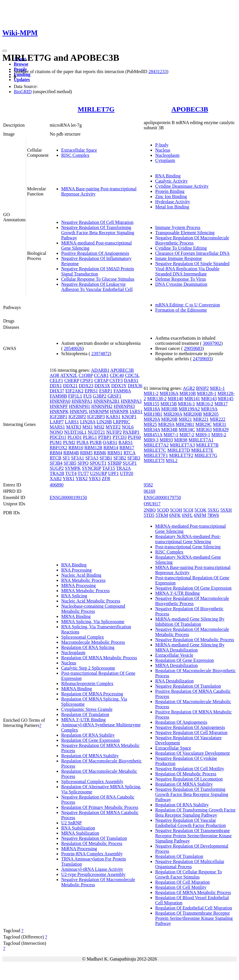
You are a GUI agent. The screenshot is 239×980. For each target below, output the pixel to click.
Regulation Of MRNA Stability (90, 756)
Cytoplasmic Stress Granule (87, 709)
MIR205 (211, 414)
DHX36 (135, 386)
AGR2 (189, 388)
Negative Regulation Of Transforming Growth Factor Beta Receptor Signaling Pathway (98, 233)
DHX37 (57, 391)
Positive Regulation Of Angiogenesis (95, 253)
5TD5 (149, 515)
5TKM (162, 515)
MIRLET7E (202, 450)
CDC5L (132, 375)
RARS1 (126, 442)
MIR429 (221, 430)
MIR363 (204, 430)
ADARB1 (100, 370)
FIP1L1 (75, 396)
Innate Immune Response (179, 258)
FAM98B (58, 396)
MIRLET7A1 (201, 440)
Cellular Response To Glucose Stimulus (98, 279)
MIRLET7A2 (156, 445)
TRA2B (57, 473)
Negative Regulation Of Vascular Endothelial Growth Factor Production (190, 823)
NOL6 (128, 427)
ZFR (106, 479)
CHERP (72, 381)
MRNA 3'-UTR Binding (83, 720)
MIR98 (181, 440)
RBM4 (56, 453)
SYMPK (73, 468)
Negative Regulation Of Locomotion (189, 779)
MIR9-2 (219, 435)
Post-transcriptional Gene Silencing (188, 547)
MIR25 (150, 424)
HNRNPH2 (102, 406)
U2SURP (98, 473)
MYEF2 (113, 427)
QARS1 (110, 442)
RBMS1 (115, 453)
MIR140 (176, 399)
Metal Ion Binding (172, 207)
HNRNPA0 (60, 401)
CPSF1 (87, 381)
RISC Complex (75, 155)
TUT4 (71, 473)
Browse (21, 64)
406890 (57, 485)
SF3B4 (56, 463)
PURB (96, 442)
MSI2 (99, 427)
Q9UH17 (152, 504)
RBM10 (76, 448)
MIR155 (151, 404)
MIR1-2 (151, 393)
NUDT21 (96, 432)
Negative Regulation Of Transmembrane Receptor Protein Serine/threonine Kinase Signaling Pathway (193, 836)
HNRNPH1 (80, 406)
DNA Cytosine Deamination (181, 284)
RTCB (56, 458)
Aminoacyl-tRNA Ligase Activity (92, 869)
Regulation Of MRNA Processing (92, 694)
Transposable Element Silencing (185, 233)
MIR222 (217, 419)
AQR (55, 375)
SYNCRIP (91, 468)
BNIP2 (202, 388)
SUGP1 (130, 463)
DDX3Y (119, 386)
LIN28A (88, 422)
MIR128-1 (207, 393)
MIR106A (169, 393)
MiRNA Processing (79, 849)
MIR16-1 (186, 404)
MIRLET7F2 (181, 455)
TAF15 (109, 468)
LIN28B (104, 422)
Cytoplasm (165, 160)
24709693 (202, 359)
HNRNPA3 (131, 401)
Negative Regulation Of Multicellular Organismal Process (190, 864)
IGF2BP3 (96, 417)
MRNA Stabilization (80, 833)
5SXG (213, 510)
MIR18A (152, 409)
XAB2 (56, 479)
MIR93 (166, 440)
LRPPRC (122, 422)
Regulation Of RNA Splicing (88, 647)
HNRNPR (119, 411)
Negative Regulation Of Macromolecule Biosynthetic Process (192, 240)
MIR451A (153, 435)
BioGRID (23, 92)
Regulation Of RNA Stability (88, 735)
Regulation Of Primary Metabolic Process (100, 807)
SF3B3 (134, 458)
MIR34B (169, 430)
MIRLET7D (179, 450)
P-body (162, 145)
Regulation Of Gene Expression (90, 740)
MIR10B (188, 393)
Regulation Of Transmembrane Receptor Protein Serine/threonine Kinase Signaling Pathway (194, 918)
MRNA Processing (78, 585)
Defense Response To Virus (180, 279)
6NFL (187, 515)
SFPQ (83, 463)
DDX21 (71, 386)
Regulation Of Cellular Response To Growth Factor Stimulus (188, 874)
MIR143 (209, 399)
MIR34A (152, 430)
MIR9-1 (203, 435)
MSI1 (88, 427)
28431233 (158, 72)
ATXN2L (69, 375)
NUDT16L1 (75, 432)
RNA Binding (168, 176)
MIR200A (173, 414)
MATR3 (74, 427)
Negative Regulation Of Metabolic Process (195, 640)
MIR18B (169, 409)
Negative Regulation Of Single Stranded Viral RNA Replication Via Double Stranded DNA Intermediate (192, 269)
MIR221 (201, 419)
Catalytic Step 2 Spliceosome (88, 668)
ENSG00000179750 (162, 497)
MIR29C (204, 424)
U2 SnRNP (72, 823)
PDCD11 (58, 437)
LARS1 (72, 422)
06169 (149, 491)
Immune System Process (178, 227)
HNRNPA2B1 (107, 401)
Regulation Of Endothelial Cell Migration (194, 908)
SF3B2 (120, 458)
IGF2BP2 (77, 417)
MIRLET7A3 (182, 445)
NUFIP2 (114, 432)
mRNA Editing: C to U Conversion (187, 305)
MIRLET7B (207, 445)
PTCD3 (120, 437)
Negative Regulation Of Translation (94, 838)
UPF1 (113, 473)
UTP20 (127, 473)
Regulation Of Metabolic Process (92, 843)
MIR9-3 (151, 440)
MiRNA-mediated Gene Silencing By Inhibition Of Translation (190, 622)
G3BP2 (100, 396)
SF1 (66, 458)
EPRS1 (91, 391)
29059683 (193, 348)
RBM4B (71, 453)
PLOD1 (75, 437)
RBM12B (93, 448)
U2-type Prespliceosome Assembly (93, 874)
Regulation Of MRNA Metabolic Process (99, 658)
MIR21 (185, 419)
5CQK (201, 510)
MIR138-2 (157, 399)
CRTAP (101, 381)
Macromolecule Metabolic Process (93, 642)
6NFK (175, 515)
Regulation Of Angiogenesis (181, 722)
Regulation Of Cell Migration (182, 882)
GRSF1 (114, 396)
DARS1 (131, 381)
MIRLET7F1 (156, 455)
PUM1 (56, 442)
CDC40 (117, 375)
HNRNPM (99, 411)
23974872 (101, 354)
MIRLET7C (155, 450)
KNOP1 (129, 417)
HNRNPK (59, 411)
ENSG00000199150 (68, 497)
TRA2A (123, 468)
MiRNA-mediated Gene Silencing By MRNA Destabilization (190, 647)
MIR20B (169, 419)
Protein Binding (170, 191)
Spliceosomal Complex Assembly (92, 782)
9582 (148, 485)
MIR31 (219, 424)
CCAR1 (101, 375)
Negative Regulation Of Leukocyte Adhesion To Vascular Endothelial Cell (97, 287)
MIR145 (225, 399)
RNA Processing (76, 570)
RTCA (129, 453)
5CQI (188, 510)
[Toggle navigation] (5, 51)
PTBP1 (105, 437)
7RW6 (213, 515)
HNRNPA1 (82, 401)
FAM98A (122, 391)
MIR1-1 (217, 388)
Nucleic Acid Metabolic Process (91, 601)
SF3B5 (70, 463)
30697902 (212, 343)
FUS (87, 396)
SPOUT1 (98, 463)
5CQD (163, 510)
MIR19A (209, 409)
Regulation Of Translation (85, 714)
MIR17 (221, 404)
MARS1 (57, 427)
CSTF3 (116, 381)
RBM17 (127, 448)
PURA (82, 442)
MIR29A (166, 424)
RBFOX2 (58, 448)
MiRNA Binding (77, 689)
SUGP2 (57, 468)
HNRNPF (59, 406)
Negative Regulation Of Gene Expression (193, 588)
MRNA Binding (76, 616)
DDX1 (56, 386)
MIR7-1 (171, 435)
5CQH (176, 510)
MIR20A (152, 419)
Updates (22, 80)
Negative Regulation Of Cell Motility (190, 769)
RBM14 (111, 448)
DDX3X (102, 386)
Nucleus (163, 150)
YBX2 (82, 479)
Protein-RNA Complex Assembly (92, 854)
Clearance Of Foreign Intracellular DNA (192, 253)
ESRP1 (106, 391)
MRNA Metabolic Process (85, 591)
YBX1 (69, 479)
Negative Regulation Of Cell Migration (97, 222)
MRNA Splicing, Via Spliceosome (93, 622)
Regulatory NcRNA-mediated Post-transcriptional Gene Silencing (188, 539)
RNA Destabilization (174, 681)
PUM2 (69, 442)
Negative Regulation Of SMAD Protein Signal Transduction (98, 271)
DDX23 (86, 386)
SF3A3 (92, 458)
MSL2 (172, 460)
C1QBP (86, 375)
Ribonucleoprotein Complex (87, 683)
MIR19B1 (153, 414)
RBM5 (86, 453)
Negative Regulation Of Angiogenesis (190, 727)
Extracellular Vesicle (174, 655)
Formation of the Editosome (181, 310)
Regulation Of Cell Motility (181, 887)
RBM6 (100, 453)
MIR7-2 (187, 435)
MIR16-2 (205, 404)
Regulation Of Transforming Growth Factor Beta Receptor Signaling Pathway (195, 812)
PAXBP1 (131, 432)
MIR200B (193, 414)
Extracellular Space (79, 150)
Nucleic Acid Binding (81, 575)
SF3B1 (106, 458)
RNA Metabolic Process (83, 580)
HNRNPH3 (124, 406)
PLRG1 (90, 437)
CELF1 (56, 381)
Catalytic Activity (171, 181)
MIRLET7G (96, 109)
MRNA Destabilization (176, 665)
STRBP (115, 463)
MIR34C (187, 430)
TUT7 (83, 473)
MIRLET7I (154, 460)
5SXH (226, 510)
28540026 (73, 348)
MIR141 (192, 399)
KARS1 (113, 417)
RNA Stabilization (78, 828)
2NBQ (150, 510)
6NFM (200, 515)
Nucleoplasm (167, 155)
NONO (56, 432)
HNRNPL (79, 411)
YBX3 (95, 479)
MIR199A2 (189, 409)
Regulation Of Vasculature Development (192, 753)
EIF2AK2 (75, 391)
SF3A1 (78, 458)
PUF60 (134, 437)
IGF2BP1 (58, 417)
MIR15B (168, 404)
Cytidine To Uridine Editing (181, 248)
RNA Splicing (74, 596)
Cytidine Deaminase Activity (182, 186)
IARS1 (136, 411)
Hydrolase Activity (172, 202)
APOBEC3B (190, 109)
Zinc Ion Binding (171, 196)
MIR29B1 (185, 424)
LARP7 (57, 422)
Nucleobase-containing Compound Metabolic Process (93, 609)
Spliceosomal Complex (83, 637)
